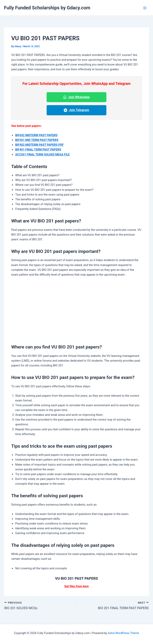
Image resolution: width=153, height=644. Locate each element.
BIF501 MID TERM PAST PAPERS (37, 140)
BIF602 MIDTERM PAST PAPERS (36, 135)
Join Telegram (76, 110)
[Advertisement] (77, 309)
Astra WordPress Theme (123, 633)
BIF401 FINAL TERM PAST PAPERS (38, 150)
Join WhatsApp (77, 97)
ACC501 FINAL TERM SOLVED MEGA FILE (42, 155)
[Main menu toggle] (145, 8)
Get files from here (76, 586)
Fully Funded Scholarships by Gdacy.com (47, 8)
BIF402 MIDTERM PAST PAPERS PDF (39, 145)
